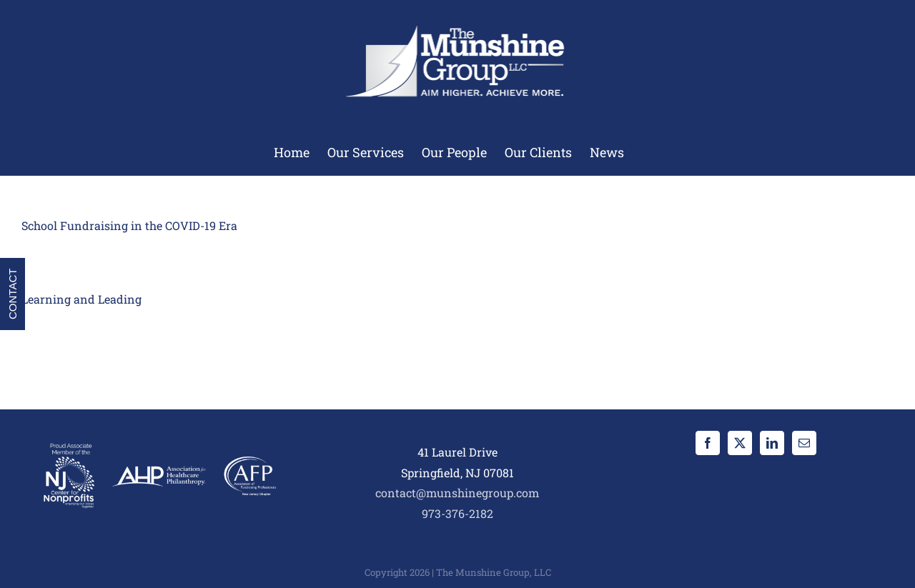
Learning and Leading (81, 299)
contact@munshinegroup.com (457, 493)
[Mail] (804, 443)
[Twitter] (740, 443)
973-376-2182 (457, 513)
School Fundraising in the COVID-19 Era (129, 225)
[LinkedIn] (772, 443)
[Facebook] (708, 443)
